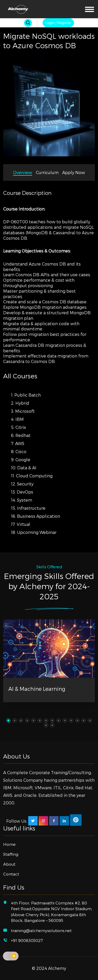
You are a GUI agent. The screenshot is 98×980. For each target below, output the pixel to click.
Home (9, 844)
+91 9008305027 (27, 940)
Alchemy (57, 968)
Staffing (11, 854)
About (9, 864)
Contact (11, 874)
